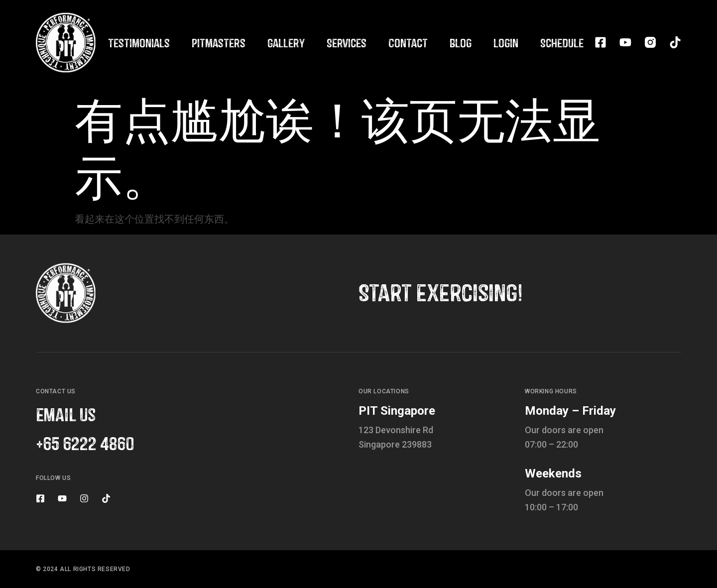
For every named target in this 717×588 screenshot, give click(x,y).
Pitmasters (219, 42)
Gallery (286, 42)
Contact (408, 42)
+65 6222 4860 (85, 443)
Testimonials (139, 42)
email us (66, 414)
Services (347, 42)
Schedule (562, 42)
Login (506, 42)
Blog (461, 42)
